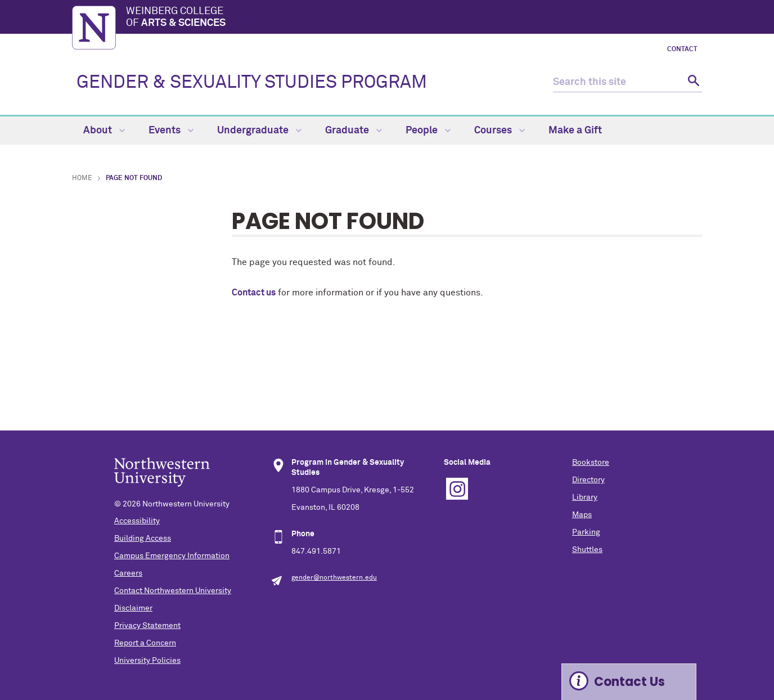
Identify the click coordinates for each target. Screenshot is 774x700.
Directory (588, 480)
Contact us (254, 293)
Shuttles (587, 550)
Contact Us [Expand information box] (629, 682)
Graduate (354, 131)
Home (82, 178)
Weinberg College (414, 18)
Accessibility (137, 521)
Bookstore (591, 463)
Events (171, 131)
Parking (586, 532)
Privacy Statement (147, 626)
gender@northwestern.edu (334, 578)
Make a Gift (575, 131)
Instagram (457, 489)
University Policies (147, 661)
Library (585, 497)
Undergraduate (259, 131)
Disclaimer (133, 608)
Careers (128, 573)
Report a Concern (145, 643)
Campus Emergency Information (172, 556)
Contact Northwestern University (173, 591)
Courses (499, 131)
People (428, 131)
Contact (682, 50)
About (104, 131)
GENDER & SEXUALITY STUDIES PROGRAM (252, 83)
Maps (582, 515)
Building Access (143, 539)
